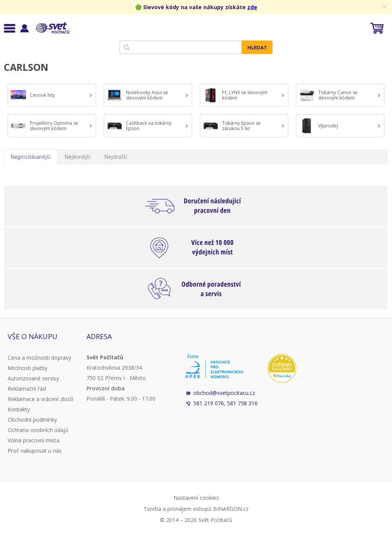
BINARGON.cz (231, 509)
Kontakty (19, 409)
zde (252, 7)
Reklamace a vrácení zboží (40, 399)
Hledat (257, 47)
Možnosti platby (28, 368)
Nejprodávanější (31, 157)
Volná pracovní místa (33, 440)
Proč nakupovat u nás (35, 451)
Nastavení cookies (196, 498)
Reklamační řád (27, 389)
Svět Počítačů (51, 28)
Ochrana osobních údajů (38, 430)
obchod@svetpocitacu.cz (224, 393)
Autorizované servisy (33, 378)
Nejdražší (116, 157)
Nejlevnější (78, 157)
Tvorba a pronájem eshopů (178, 509)
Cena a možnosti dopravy (39, 358)
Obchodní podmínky (32, 420)
